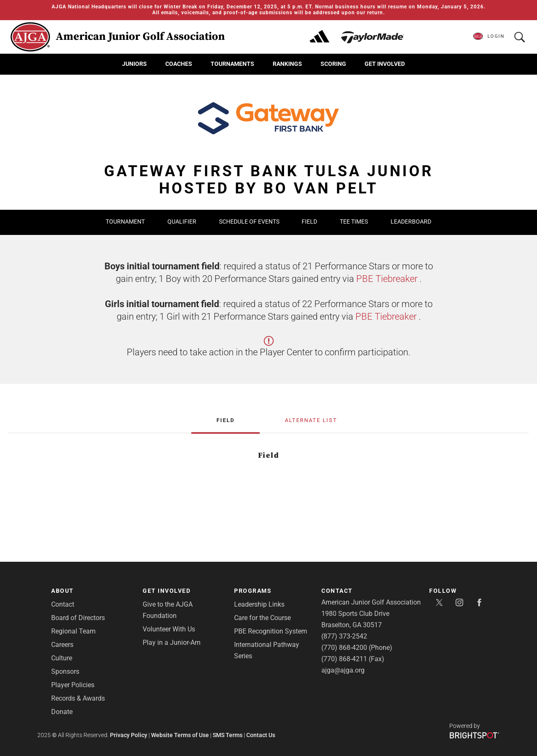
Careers (62, 645)
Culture (62, 658)
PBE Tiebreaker (387, 279)
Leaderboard (411, 222)
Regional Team (73, 631)
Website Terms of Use (180, 735)
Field (309, 222)
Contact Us (261, 735)
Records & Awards (78, 698)
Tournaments (232, 64)
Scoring (333, 64)
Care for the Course (262, 618)
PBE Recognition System (271, 631)
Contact (63, 604)
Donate (62, 712)
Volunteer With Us (169, 629)
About (63, 591)
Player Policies (73, 685)
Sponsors (65, 671)
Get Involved (385, 64)
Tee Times (354, 222)
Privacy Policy (129, 735)
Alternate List (311, 420)
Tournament (125, 222)
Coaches (179, 64)
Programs (253, 591)
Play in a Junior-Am (172, 643)
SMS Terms (228, 735)
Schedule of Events (250, 222)
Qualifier (182, 222)
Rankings (287, 64)
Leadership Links (259, 604)
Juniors (134, 64)
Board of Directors (78, 618)
